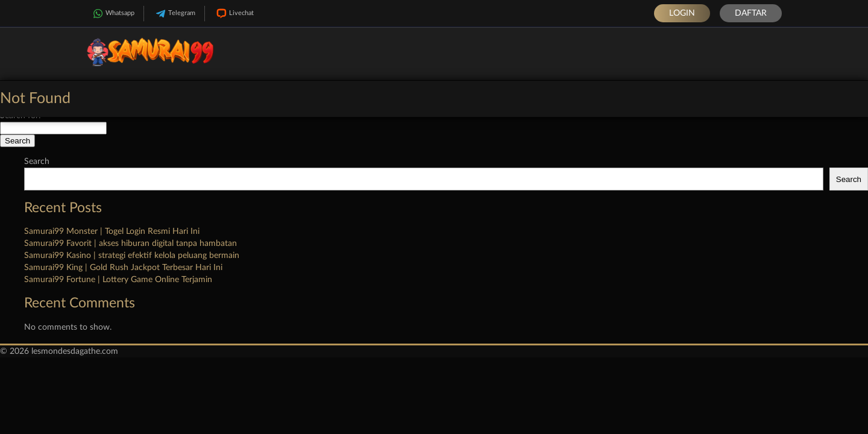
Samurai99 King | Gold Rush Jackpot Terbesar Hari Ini (123, 268)
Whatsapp (112, 14)
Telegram (174, 14)
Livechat (234, 14)
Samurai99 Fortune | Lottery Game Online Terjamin (118, 280)
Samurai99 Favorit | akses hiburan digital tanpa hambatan (131, 244)
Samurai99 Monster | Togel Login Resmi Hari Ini (112, 231)
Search (37, 162)
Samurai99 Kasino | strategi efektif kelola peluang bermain (132, 256)
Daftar (751, 13)
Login (682, 13)
